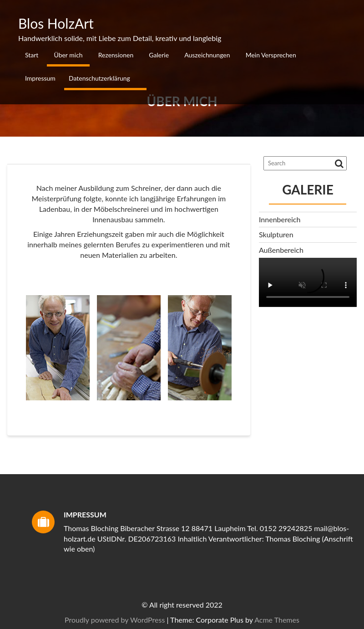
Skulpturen (276, 234)
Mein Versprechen (271, 55)
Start (32, 55)
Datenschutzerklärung (99, 78)
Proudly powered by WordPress (263, 620)
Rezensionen (116, 55)
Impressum (40, 78)
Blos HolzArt (56, 23)
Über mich (68, 55)
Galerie (159, 55)
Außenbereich (281, 250)
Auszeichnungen (207, 55)
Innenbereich (280, 219)
